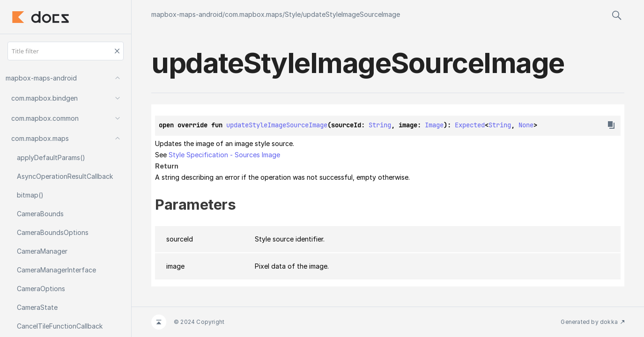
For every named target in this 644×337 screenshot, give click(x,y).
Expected (470, 125)
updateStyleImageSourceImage (352, 14)
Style (293, 14)
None (526, 125)
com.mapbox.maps (254, 14)
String (380, 125)
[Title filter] (66, 51)
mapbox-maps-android (187, 14)
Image (434, 125)
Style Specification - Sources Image (224, 155)
